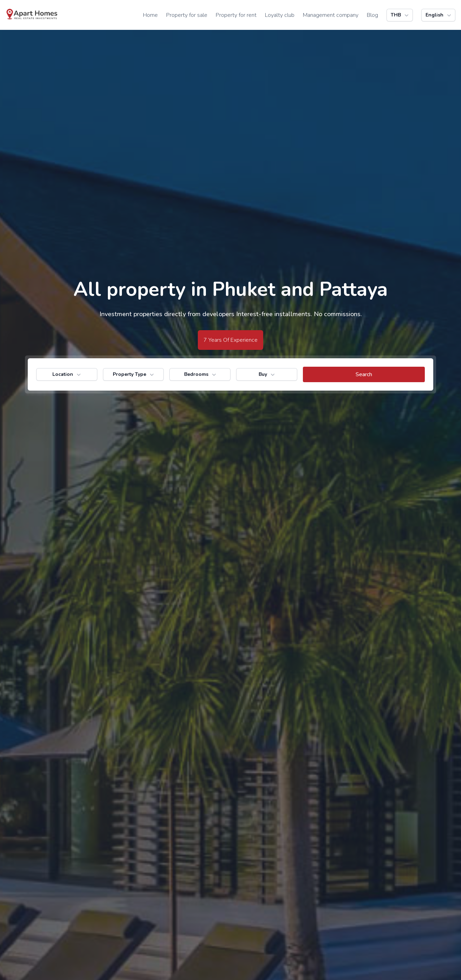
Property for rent (236, 15)
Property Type (134, 374)
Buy (267, 374)
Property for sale (187, 15)
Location (67, 374)
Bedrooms (201, 374)
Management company (331, 15)
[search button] (364, 374)
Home (150, 15)
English (439, 15)
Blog (372, 15)
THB (400, 15)
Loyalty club (280, 15)
